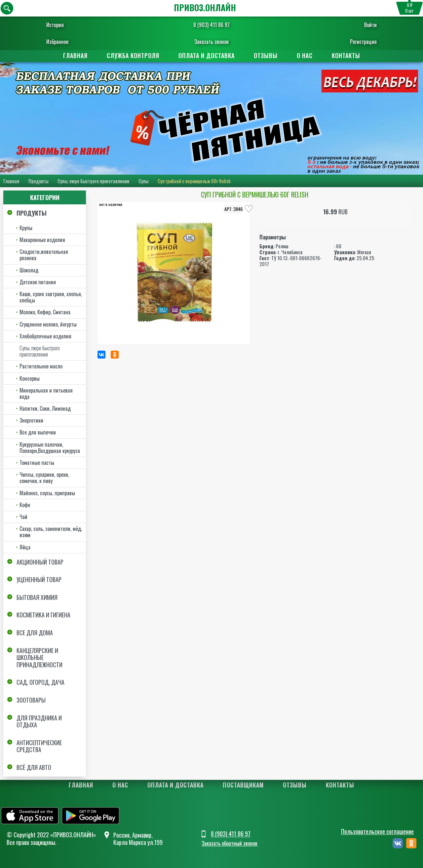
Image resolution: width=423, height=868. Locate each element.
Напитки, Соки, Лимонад (45, 408)
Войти (366, 25)
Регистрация (359, 42)
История (59, 25)
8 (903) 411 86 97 (211, 25)
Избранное (61, 42)
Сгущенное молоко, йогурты (48, 324)
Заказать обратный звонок (230, 843)
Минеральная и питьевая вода (46, 393)
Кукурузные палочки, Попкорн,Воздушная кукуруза (50, 448)
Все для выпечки (38, 432)
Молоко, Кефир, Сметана (45, 312)
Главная (75, 55)
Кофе (25, 505)
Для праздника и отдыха (39, 721)
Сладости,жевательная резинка (44, 255)
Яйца (25, 547)
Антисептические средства (39, 746)
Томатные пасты (37, 463)
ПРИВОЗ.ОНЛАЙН (205, 7)
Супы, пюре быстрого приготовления (93, 181)
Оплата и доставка (207, 55)
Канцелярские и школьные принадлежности (39, 658)
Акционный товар (40, 562)
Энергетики (31, 420)
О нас (305, 55)
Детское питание (38, 282)
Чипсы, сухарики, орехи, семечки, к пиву (44, 478)
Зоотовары (31, 700)
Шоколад (29, 270)
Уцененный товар (39, 579)
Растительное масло (41, 366)
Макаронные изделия (42, 240)
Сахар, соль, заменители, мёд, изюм (51, 532)
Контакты (346, 55)
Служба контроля (133, 55)
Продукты (38, 181)
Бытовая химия (37, 597)
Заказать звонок (211, 42)
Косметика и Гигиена (43, 615)
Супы (143, 181)
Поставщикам (243, 785)
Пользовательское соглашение (377, 832)
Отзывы (266, 55)
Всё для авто (34, 767)
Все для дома (35, 633)
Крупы (26, 228)
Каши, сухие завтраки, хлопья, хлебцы (51, 297)
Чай (23, 517)
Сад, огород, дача (40, 682)
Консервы (30, 378)
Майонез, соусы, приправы (47, 493)
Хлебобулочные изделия (45, 336)
